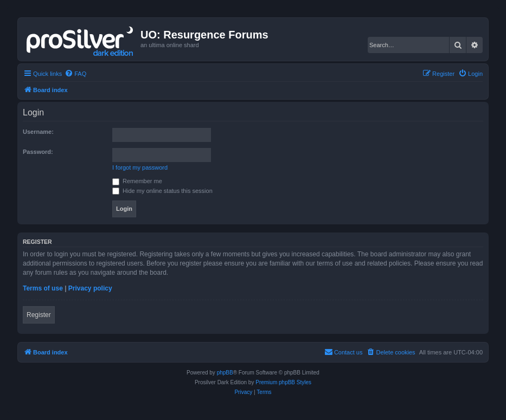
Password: (38, 152)
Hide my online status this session (162, 191)
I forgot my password (140, 167)
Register (39, 315)
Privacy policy (90, 288)
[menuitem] (75, 74)
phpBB (225, 373)
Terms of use (43, 288)
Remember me (137, 181)
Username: (38, 132)
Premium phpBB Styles (283, 382)
